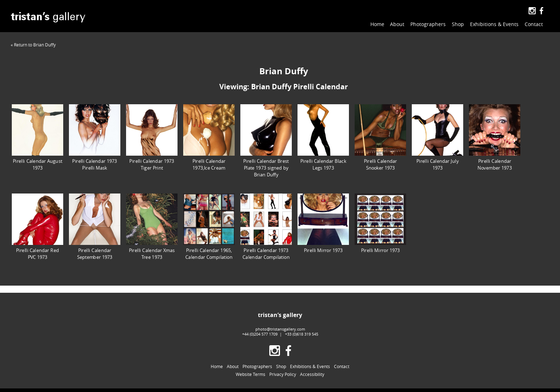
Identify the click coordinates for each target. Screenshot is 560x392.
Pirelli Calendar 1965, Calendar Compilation (209, 227)
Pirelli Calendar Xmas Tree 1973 (152, 227)
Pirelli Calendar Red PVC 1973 (37, 227)
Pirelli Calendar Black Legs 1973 (323, 137)
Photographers (428, 24)
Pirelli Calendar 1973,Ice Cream (209, 137)
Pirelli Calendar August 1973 (37, 137)
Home (377, 24)
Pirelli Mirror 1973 (323, 223)
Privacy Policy (283, 374)
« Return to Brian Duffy (33, 45)
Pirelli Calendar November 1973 (495, 137)
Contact (534, 24)
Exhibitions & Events (494, 24)
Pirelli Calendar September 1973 (95, 227)
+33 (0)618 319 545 (302, 334)
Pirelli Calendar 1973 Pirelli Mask (95, 137)
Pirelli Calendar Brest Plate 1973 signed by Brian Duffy (266, 141)
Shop (458, 24)
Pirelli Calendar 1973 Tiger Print (152, 137)
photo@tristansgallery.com (280, 329)
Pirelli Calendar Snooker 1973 (380, 137)
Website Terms (251, 374)
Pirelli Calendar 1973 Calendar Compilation (266, 227)
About (397, 24)
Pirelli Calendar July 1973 (437, 137)
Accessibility (312, 374)
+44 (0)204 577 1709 (260, 334)
